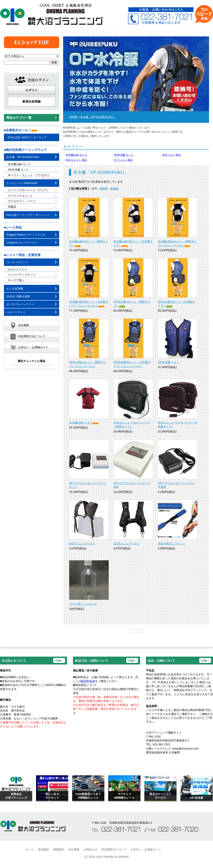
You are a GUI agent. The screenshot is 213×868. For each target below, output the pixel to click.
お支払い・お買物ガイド (29, 347)
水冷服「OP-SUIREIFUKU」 (98, 117)
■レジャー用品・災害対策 (22, 255)
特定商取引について (114, 849)
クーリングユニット (32, 196)
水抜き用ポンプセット (172, 543)
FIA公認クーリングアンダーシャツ (32, 215)
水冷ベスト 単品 (171, 155)
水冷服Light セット (77, 155)
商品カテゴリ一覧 (32, 118)
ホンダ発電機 (32, 289)
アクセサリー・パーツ (32, 201)
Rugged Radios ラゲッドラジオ (32, 235)
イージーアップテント (32, 275)
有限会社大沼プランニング (51, 14)
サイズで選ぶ (32, 280)
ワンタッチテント (32, 262)
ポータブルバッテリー (32, 304)
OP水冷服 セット (124, 155)
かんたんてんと (32, 269)
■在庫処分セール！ (21, 130)
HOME (73, 117)
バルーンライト (32, 312)
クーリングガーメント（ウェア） (32, 190)
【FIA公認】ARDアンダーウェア (27, 137)
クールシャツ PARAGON (32, 183)
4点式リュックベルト (82, 543)
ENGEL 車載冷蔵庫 (32, 296)
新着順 (115, 189)
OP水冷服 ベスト (169, 362)
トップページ (32, 42)
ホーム (30, 849)
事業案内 (59, 849)
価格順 (104, 189)
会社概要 (20, 325)
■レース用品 (13, 227)
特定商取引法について (28, 336)
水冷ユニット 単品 (76, 160)
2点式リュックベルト (127, 543)
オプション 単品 (123, 160)
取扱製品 (44, 849)
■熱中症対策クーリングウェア (25, 150)
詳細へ (59, 660)
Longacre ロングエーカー (32, 242)
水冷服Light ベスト (84, 423)
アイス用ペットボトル (83, 604)
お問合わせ (91, 849)
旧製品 (32, 207)
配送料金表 (88, 681)
